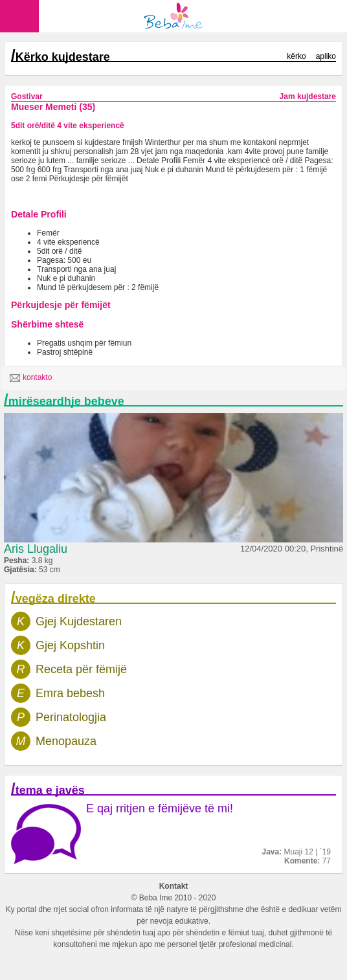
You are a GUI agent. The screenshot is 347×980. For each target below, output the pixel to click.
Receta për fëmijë (81, 669)
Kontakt (174, 886)
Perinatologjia (71, 717)
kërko (296, 56)
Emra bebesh (70, 693)
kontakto (31, 378)
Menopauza (66, 741)
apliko (326, 56)
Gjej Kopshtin (70, 645)
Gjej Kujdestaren (79, 621)
